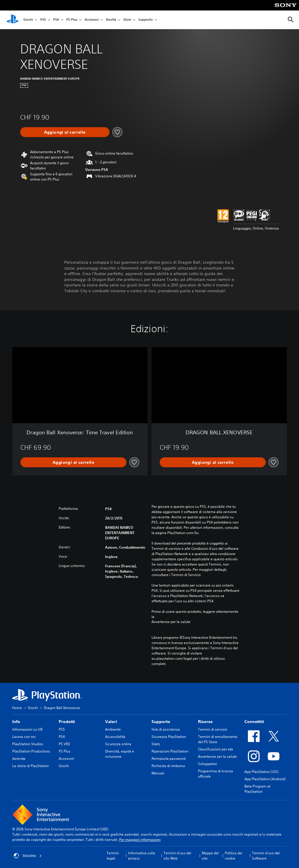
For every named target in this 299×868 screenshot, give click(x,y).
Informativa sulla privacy (142, 856)
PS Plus (72, 20)
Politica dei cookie (234, 856)
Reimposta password (168, 758)
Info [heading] (16, 722)
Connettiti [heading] (254, 722)
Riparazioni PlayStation (170, 751)
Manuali (158, 773)
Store (127, 20)
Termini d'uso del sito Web (177, 856)
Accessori (92, 20)
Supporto (146, 20)
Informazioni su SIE (27, 729)
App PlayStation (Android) (265, 779)
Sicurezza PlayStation (169, 737)
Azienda (19, 758)
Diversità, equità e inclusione (120, 754)
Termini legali (113, 856)
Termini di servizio (213, 729)
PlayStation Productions (31, 751)
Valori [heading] (111, 722)
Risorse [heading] (205, 722)
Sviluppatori (207, 764)
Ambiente (113, 729)
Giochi (28, 20)
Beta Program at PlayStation (257, 789)
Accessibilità (115, 737)
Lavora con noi (24, 737)
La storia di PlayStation (31, 766)
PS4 (56, 20)
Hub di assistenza (166, 729)
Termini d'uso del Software (266, 856)
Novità (111, 20)
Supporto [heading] (161, 722)
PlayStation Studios (28, 744)
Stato (156, 744)
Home (17, 708)
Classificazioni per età (215, 749)
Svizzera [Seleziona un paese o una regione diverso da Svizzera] (28, 856)
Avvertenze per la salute (171, 622)
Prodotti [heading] (67, 722)
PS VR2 (64, 744)
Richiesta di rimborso (168, 766)
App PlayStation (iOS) (261, 772)
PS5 (43, 20)
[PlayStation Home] (13, 20)
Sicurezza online (118, 744)
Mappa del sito (210, 856)
